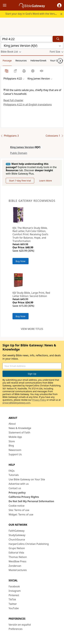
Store (12, 441)
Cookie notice (17, 506)
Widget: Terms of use (21, 514)
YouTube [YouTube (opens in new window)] (14, 608)
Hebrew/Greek (38, 60)
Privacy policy (17, 493)
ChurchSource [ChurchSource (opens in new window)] (17, 539)
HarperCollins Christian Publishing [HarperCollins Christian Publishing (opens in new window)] (29, 544)
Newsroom (15, 450)
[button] (59, 5)
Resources (21, 60)
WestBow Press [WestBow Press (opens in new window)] (17, 561)
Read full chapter (13, 100)
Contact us (15, 488)
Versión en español (20, 625)
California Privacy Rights (24, 497)
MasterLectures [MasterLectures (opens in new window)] (18, 570)
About (12, 424)
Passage (7, 60)
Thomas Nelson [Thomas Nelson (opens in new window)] (18, 557)
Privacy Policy (39, 400)
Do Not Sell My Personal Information (31, 501)
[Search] (58, 39)
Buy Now (21, 261)
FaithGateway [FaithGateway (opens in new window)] (17, 531)
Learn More (46, 181)
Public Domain (19, 153)
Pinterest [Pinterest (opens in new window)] (14, 595)
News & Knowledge (20, 428)
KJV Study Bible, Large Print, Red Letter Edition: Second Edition (31, 294)
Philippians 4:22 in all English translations (28, 105)
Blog (11, 446)
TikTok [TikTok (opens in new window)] (12, 599)
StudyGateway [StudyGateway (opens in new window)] (17, 535)
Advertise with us (19, 484)
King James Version (22, 147)
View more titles (32, 329)
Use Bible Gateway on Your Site (27, 479)
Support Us (15, 454)
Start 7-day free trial (20, 181)
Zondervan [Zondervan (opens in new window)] (15, 566)
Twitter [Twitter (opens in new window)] (13, 604)
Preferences (16, 629)
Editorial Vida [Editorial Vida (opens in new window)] (16, 553)
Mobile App (15, 437)
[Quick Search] (26, 39)
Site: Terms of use (19, 510)
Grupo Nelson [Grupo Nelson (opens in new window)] (17, 548)
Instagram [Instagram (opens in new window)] (15, 591)
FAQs (12, 471)
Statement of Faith (19, 432)
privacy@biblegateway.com (16, 403)
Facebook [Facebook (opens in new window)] (14, 586)
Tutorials (14, 475)
